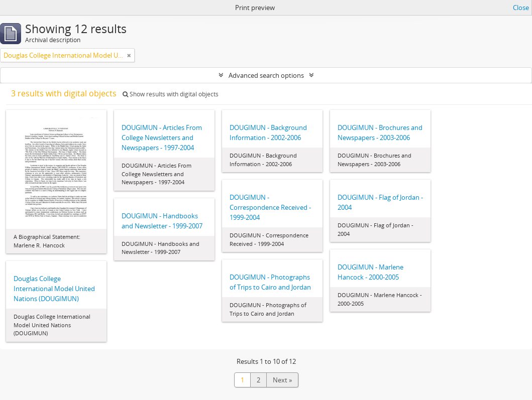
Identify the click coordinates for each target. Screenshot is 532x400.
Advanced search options (266, 75)
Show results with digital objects (171, 94)
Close (521, 8)
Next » (282, 380)
